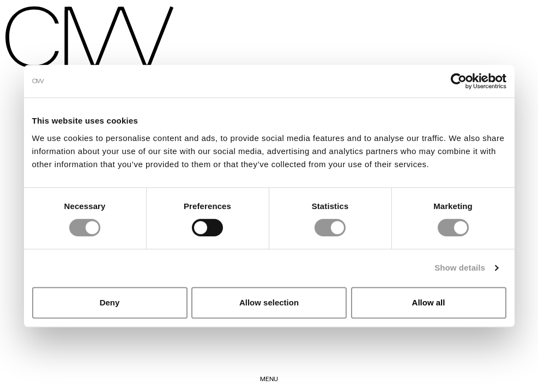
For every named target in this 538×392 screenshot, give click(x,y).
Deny (110, 302)
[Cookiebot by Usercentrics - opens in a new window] (459, 81)
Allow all (429, 302)
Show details (460, 268)
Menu (269, 378)
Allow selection (269, 302)
